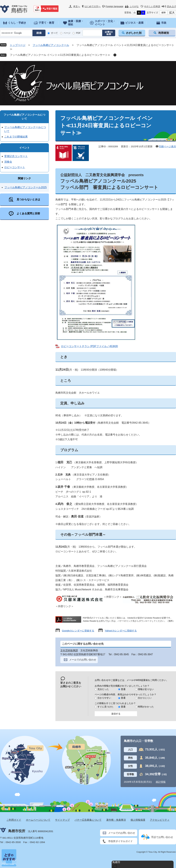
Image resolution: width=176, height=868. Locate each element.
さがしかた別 (134, 33)
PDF (78, 33)
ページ (67, 33)
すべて (54, 33)
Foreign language (114, 6)
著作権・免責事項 (116, 820)
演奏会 (8, 162)
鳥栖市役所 (17, 831)
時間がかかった (146, 707)
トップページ (18, 45)
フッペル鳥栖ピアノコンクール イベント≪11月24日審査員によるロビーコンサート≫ (60, 55)
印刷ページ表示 (167, 146)
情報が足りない (146, 689)
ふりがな (134, 6)
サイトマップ (62, 820)
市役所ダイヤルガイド (120, 841)
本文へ (77, 6)
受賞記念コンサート (16, 156)
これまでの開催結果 (16, 137)
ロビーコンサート (15, 167)
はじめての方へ (93, 6)
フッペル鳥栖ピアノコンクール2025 (26, 187)
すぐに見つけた (105, 707)
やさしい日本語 (152, 6)
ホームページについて (38, 820)
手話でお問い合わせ (162, 837)
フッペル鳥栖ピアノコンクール (51, 45)
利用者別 (164, 33)
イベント (24, 148)
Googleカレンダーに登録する (78, 631)
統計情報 (161, 782)
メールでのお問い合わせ (83, 660)
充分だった (103, 689)
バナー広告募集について (88, 820)
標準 (164, 13)
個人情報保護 (138, 820)
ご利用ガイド (14, 820)
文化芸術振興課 (69, 650)
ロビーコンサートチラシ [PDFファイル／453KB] (89, 346)
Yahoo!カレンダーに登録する (121, 631)
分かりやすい (104, 698)
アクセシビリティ (160, 820)
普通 (123, 689)
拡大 (172, 13)
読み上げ (171, 6)
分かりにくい (145, 698)
